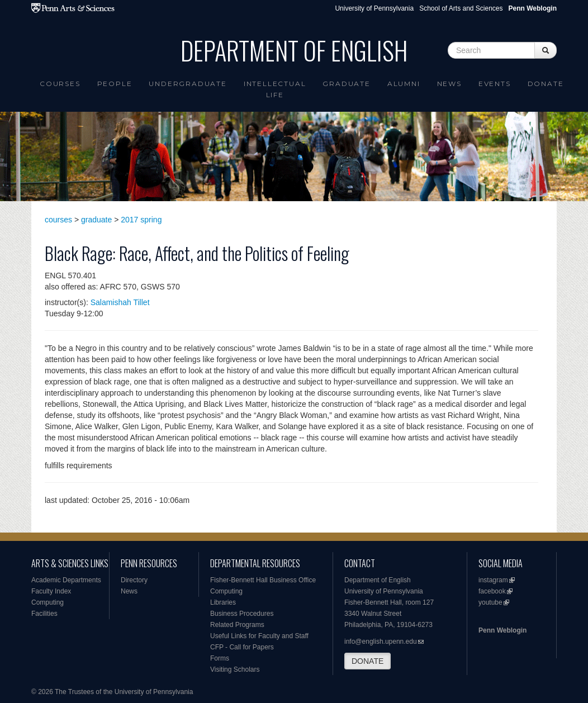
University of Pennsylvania (374, 8)
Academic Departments (66, 580)
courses (58, 220)
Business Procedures (242, 614)
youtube (490, 602)
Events (495, 84)
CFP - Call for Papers (242, 647)
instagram (493, 580)
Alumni (404, 84)
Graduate (346, 84)
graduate (96, 220)
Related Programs (237, 625)
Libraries (223, 602)
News (449, 84)
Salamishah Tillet (120, 302)
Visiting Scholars (235, 669)
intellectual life (275, 89)
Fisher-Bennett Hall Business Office (263, 580)
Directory (134, 580)
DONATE (367, 661)
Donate (546, 84)
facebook (492, 591)
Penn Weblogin (502, 630)
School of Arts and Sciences (461, 8)
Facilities (44, 614)
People (115, 84)
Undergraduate (188, 84)
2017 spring (141, 220)
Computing (48, 602)
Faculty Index (51, 591)
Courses (60, 84)
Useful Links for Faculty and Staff (259, 636)
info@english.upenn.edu (381, 642)
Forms (220, 658)
